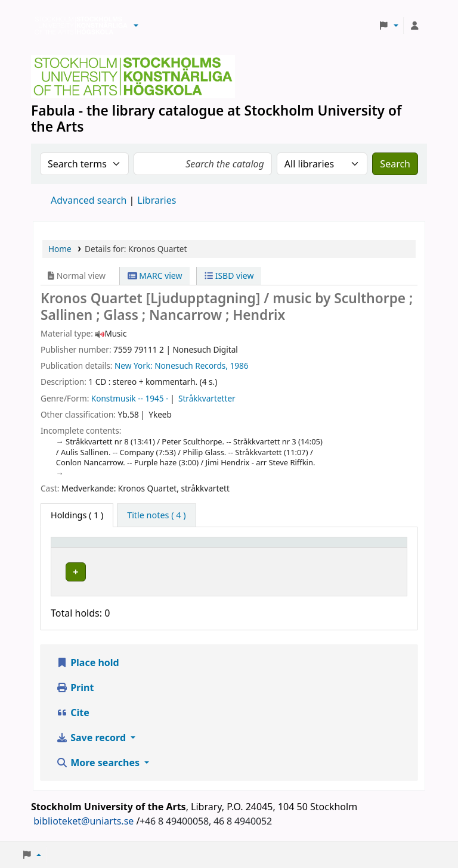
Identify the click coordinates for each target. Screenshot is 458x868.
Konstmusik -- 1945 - (130, 398)
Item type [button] (77, 548)
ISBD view (229, 276)
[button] (136, 26)
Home (60, 249)
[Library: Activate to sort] (193, 547)
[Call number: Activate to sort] (301, 547)
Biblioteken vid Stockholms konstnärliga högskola (78, 26)
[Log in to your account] (414, 26)
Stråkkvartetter (207, 398)
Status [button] (366, 548)
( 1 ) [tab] (77, 515)
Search (395, 164)
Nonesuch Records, (191, 365)
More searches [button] (99, 760)
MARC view (155, 276)
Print (75, 685)
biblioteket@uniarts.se (83, 818)
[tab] (156, 515)
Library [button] (149, 548)
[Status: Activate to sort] (377, 547)
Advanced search (89, 200)
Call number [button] (287, 548)
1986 (239, 365)
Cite (73, 710)
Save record (92, 735)
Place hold (88, 659)
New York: (134, 365)
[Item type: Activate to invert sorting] (90, 547)
